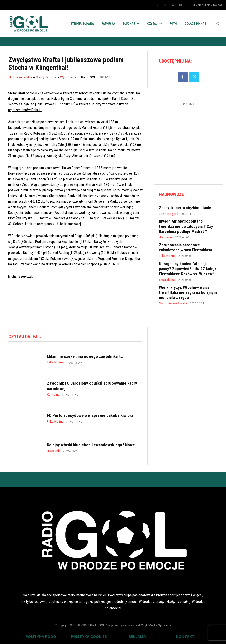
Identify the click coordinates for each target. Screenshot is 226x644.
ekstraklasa (167, 274)
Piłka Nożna (55, 362)
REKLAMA (137, 636)
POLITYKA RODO (41, 636)
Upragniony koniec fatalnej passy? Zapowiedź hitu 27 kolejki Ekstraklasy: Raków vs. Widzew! (186, 264)
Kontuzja (53, 394)
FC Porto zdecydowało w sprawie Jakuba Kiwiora (90, 415)
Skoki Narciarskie (20, 77)
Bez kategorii (168, 213)
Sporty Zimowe (46, 77)
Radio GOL (88, 77)
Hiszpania (54, 450)
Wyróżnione (68, 77)
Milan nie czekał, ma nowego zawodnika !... (85, 356)
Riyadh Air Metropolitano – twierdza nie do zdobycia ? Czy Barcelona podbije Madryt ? (188, 224)
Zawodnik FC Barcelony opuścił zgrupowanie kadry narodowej (92, 385)
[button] (218, 24)
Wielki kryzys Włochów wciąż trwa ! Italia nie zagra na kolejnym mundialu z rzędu (188, 286)
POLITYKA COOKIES (89, 636)
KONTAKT (185, 636)
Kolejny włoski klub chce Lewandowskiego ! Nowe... (93, 444)
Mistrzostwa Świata (172, 296)
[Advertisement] (94, 302)
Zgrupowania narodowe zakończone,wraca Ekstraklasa (183, 244)
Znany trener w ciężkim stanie (183, 207)
